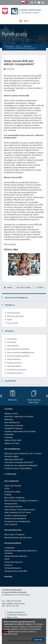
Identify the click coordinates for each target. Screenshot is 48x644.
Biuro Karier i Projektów (15, 498)
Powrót (40, 288)
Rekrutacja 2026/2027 (14, 459)
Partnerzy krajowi (14, 313)
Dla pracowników (13, 543)
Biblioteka (9, 419)
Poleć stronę (24, 288)
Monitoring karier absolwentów (18, 538)
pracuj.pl (12, 244)
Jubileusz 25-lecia (12, 443)
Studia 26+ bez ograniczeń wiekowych (21, 465)
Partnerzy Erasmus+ (15, 363)
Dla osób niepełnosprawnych (18, 356)
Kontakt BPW (10, 381)
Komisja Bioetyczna (13, 568)
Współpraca (10, 305)
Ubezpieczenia (11, 504)
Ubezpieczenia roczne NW (16, 571)
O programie (12, 339)
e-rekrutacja (10, 474)
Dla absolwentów (13, 530)
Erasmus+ (9, 565)
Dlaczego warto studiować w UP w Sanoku (23, 453)
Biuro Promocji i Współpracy (16, 298)
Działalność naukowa (13, 428)
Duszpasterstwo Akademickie (17, 521)
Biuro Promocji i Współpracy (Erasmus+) (22, 501)
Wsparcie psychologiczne (15, 518)
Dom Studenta (11, 524)
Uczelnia (9, 409)
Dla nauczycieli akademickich (18, 349)
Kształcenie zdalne (13, 492)
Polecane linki (12, 323)
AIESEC (10, 320)
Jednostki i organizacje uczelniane (19, 416)
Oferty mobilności (14, 359)
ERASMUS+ (10, 331)
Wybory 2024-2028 (13, 440)
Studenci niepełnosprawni (16, 515)
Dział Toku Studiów (13, 486)
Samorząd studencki (13, 506)
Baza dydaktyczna (12, 422)
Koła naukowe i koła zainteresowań (20, 510)
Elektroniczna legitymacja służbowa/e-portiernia (21, 552)
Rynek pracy (14, 34)
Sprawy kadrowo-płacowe (16, 556)
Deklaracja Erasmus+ (15, 373)
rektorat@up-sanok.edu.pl (13, 603)
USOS (7, 489)
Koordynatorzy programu (17, 370)
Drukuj (8, 288)
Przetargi (8, 437)
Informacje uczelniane (14, 425)
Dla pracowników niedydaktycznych (21, 352)
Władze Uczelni (11, 414)
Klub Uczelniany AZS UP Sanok (18, 512)
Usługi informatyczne (13, 562)
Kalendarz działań (14, 366)
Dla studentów (13, 346)
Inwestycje (9, 434)
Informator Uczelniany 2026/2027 (19, 462)
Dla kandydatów (12, 449)
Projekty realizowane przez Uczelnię (20, 431)
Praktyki (8, 495)
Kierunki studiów (12, 456)
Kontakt (8, 576)
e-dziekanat (10, 548)
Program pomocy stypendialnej (18, 468)
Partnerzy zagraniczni (15, 316)
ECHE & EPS (11, 342)
